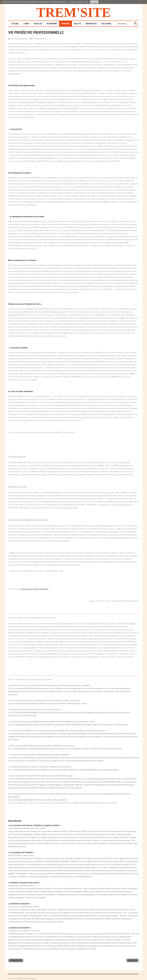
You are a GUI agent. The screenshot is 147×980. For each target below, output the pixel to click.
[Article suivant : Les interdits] (133, 960)
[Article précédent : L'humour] (16, 960)
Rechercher (117, 21)
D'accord (94, 2)
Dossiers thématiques (21, 39)
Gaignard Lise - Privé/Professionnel (34, 589)
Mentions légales (30, 978)
